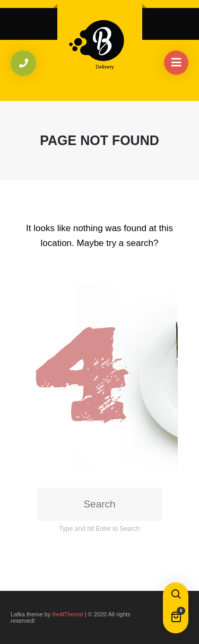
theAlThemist (67, 615)
